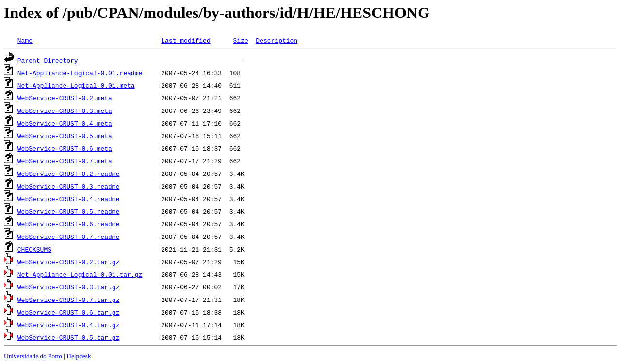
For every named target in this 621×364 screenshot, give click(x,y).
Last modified (186, 40)
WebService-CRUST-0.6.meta (65, 148)
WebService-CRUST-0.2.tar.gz (69, 262)
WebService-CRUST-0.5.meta (65, 136)
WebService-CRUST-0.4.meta (65, 123)
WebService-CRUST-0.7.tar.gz (69, 300)
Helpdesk (79, 356)
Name (25, 40)
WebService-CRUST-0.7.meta (65, 161)
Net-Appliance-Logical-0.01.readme (80, 73)
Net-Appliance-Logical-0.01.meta (76, 85)
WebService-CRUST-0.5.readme (69, 211)
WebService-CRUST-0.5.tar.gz (69, 337)
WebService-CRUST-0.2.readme (69, 174)
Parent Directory (48, 60)
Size (240, 40)
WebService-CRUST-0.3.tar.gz (69, 287)
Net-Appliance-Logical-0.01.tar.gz (80, 274)
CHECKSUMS (34, 249)
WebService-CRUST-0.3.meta (65, 111)
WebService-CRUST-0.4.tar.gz (69, 325)
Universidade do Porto (33, 356)
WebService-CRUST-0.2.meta (65, 98)
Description (277, 40)
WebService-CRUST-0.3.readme (69, 186)
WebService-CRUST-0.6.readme (69, 224)
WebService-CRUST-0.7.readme (69, 237)
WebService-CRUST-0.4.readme (69, 199)
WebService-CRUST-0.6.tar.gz (69, 312)
